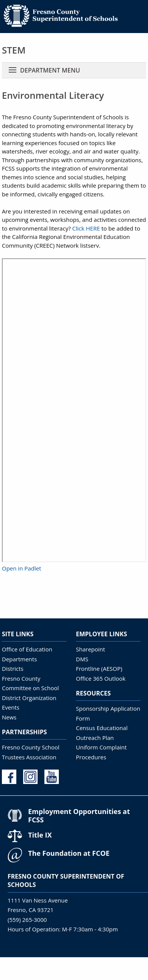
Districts (13, 669)
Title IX (40, 835)
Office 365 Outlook (101, 678)
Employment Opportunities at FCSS (79, 816)
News (9, 717)
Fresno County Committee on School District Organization (30, 688)
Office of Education (27, 649)
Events (11, 707)
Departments (19, 659)
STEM (14, 50)
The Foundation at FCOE (69, 853)
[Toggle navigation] (13, 70)
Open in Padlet (21, 568)
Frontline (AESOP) (99, 669)
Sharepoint (91, 649)
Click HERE (86, 228)
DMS (82, 659)
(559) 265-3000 (27, 920)
